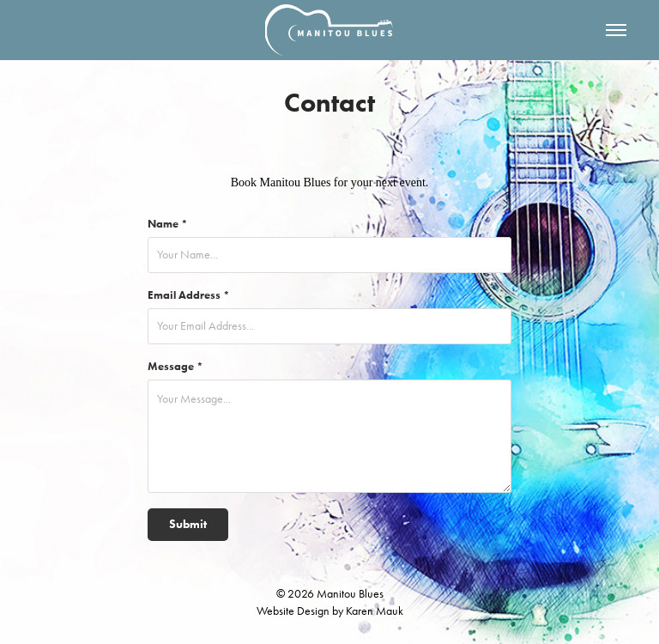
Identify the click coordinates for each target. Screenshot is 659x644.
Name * (168, 224)
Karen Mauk (375, 611)
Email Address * (189, 295)
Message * (175, 366)
